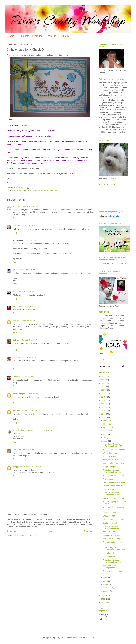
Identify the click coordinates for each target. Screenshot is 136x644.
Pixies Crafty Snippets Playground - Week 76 (112, 527)
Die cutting (17, 190)
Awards (52, 36)
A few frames (108, 479)
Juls (14, 306)
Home (11, 36)
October (107, 427)
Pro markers (35, 190)
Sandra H (17, 377)
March (106, 584)
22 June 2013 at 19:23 (27, 357)
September (108, 431)
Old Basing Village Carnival (113, 498)
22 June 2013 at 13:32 (28, 291)
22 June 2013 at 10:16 (26, 226)
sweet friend (55, 190)
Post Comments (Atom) (27, 535)
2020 (103, 394)
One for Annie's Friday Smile (114, 482)
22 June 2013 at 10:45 (26, 270)
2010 (103, 602)
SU (48, 190)
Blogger (91, 638)
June (105, 441)
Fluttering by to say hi (111, 535)
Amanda (16, 206)
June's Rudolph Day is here (114, 463)
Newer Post (12, 531)
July (105, 438)
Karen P (16, 321)
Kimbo (15, 291)
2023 (103, 383)
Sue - (15, 226)
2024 (103, 380)
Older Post (88, 531)
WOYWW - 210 (109, 516)
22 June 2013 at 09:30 (29, 206)
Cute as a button (109, 513)
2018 (103, 400)
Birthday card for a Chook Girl (114, 476)
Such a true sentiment (111, 456)
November (108, 424)
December (108, 420)
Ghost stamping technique (113, 486)
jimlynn (16, 340)
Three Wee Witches (111, 532)
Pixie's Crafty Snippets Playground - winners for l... (114, 549)
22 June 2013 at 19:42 (30, 377)
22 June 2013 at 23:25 (27, 450)
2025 (103, 376)
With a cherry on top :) (112, 453)
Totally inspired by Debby (113, 460)
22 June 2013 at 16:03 (29, 321)
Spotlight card (108, 553)
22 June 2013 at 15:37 (26, 306)
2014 (103, 414)
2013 (103, 418)
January (107, 591)
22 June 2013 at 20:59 (45, 430)
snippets (43, 190)
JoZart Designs (19, 394)
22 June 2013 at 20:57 (30, 411)
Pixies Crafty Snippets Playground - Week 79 (112, 445)
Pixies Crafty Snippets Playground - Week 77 (112, 494)
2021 (103, 390)
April (105, 581)
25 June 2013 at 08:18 (32, 467)
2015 (103, 411)
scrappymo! (18, 467)
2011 (103, 599)
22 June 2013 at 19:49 (35, 394)
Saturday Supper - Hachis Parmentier (113, 572)
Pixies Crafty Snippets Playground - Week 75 (112, 561)
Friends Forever (109, 557)
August (106, 434)
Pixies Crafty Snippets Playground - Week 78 (112, 471)
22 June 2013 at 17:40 (28, 340)
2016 (103, 407)
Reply (15, 218)
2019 (103, 397)
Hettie (15, 357)
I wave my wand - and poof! (114, 520)
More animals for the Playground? (111, 567)
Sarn (15, 270)
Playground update (110, 467)
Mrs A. (15, 450)
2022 (103, 387)
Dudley (65, 36)
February (107, 588)
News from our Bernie (111, 489)
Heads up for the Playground (114, 450)
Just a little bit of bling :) (112, 539)
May (105, 577)
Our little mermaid (110, 523)
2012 (103, 596)
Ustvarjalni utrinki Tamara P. (24, 430)
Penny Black (26, 190)
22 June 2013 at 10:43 (32, 240)
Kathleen (16, 411)
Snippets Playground (31, 36)
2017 (103, 404)
